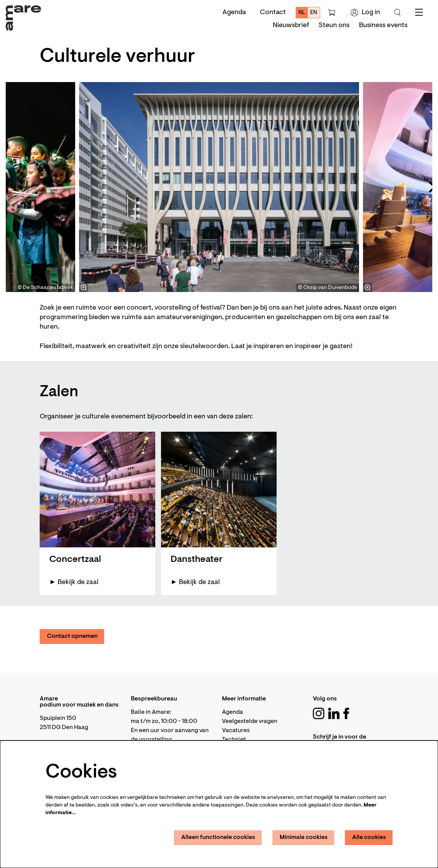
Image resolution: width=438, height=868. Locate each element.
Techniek (234, 740)
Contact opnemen (72, 636)
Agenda (234, 13)
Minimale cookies (304, 837)
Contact (273, 13)
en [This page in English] (314, 13)
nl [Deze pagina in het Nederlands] (302, 13)
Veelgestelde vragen (250, 721)
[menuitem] (291, 26)
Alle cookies (369, 837)
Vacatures (236, 731)
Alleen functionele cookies (218, 837)
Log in (365, 13)
